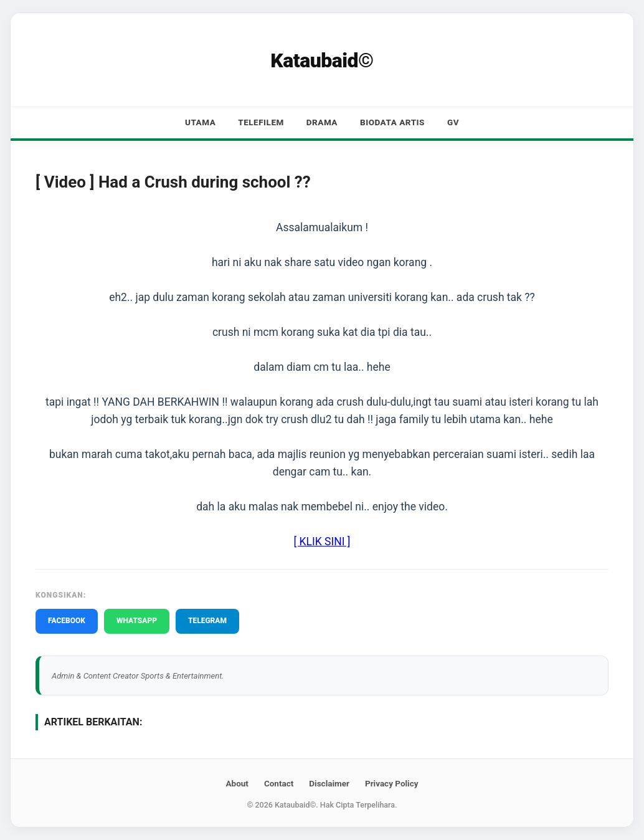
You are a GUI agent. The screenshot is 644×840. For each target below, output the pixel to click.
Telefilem (261, 122)
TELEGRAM (207, 621)
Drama (322, 122)
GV (453, 122)
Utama (200, 122)
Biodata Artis (392, 122)
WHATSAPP (137, 621)
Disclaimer (329, 783)
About (237, 783)
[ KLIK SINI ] (322, 542)
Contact (279, 783)
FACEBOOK (67, 621)
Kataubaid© (322, 60)
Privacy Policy (392, 783)
